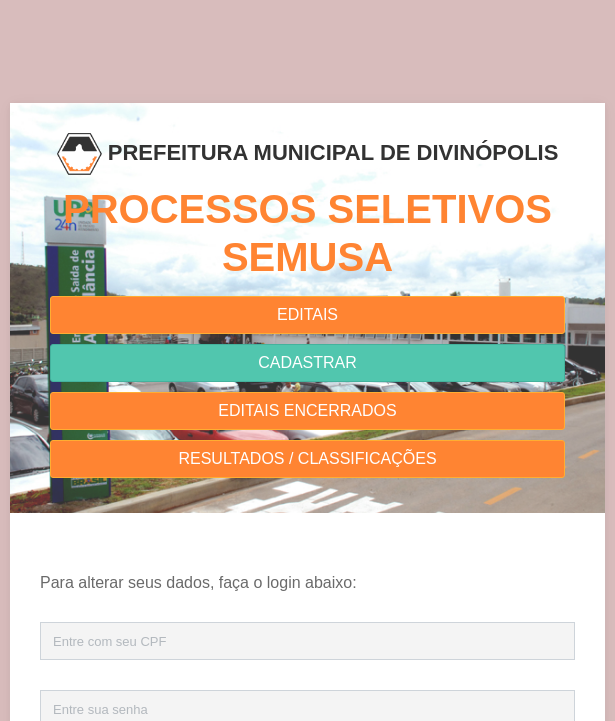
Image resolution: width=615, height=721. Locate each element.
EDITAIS (307, 314)
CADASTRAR (307, 362)
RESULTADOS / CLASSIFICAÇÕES (307, 458)
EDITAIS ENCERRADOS (307, 410)
